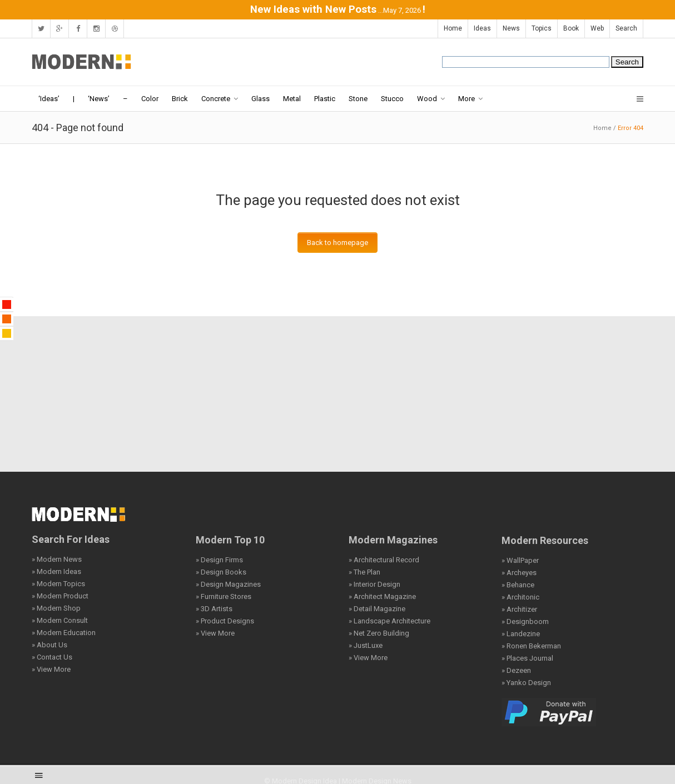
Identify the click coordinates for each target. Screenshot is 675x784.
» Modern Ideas (56, 571)
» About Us (49, 645)
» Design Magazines (228, 584)
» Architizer (519, 609)
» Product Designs (225, 621)
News (511, 28)
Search (626, 28)
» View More (51, 669)
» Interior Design (374, 584)
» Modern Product (60, 596)
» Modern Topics (58, 584)
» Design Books (221, 572)
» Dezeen (516, 670)
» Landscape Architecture (389, 621)
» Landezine (521, 634)
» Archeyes (519, 573)
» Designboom (525, 621)
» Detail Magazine (377, 609)
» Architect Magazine (382, 596)
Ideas (482, 28)
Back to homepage (337, 243)
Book (571, 28)
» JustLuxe (366, 645)
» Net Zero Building (379, 633)
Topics (542, 28)
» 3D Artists (214, 609)
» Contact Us (52, 657)
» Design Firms (219, 560)
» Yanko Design (526, 683)
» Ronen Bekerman (531, 646)
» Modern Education (64, 633)
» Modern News (57, 559)
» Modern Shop (56, 608)
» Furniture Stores (224, 596)
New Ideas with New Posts (313, 9)
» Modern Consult (60, 620)
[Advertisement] (337, 394)
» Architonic (520, 597)
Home (453, 28)
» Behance (518, 585)
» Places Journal (527, 658)
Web (597, 28)
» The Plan (364, 572)
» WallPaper (520, 560)
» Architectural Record (384, 560)
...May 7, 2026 (399, 10)
